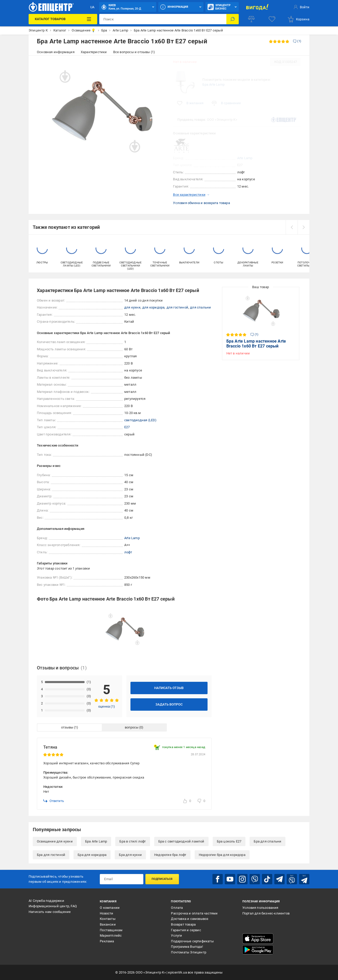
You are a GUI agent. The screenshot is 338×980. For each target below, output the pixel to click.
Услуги (176, 936)
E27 (127, 427)
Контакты (108, 919)
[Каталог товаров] (63, 19)
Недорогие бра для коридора (222, 855)
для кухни (132, 307)
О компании (110, 908)
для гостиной (177, 307)
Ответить (54, 801)
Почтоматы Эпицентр (189, 952)
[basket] (298, 19)
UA (92, 7)
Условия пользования (260, 908)
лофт (128, 552)
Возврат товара (183, 924)
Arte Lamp (245, 158)
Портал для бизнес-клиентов (266, 913)
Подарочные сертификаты (192, 941)
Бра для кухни (130, 855)
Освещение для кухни (55, 841)
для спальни (200, 307)
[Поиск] (233, 19)
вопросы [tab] (132, 727)
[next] (303, 227)
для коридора (153, 307)
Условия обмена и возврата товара (201, 203)
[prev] (292, 227)
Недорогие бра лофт (170, 855)
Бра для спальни (267, 841)
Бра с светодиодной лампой (181, 841)
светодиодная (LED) (141, 420)
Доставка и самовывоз (190, 919)
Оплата (177, 908)
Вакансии (108, 924)
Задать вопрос (169, 704)
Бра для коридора (92, 855)
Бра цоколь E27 (229, 841)
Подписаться (162, 879)
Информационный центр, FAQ (53, 906)
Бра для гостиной (51, 855)
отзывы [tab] (67, 727)
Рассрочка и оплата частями (194, 913)
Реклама (107, 941)
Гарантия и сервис (186, 930)
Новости (106, 913)
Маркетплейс (111, 936)
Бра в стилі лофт (133, 841)
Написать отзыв (169, 688)
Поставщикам (111, 930)
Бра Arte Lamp (213, 84)
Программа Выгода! (187, 947)
